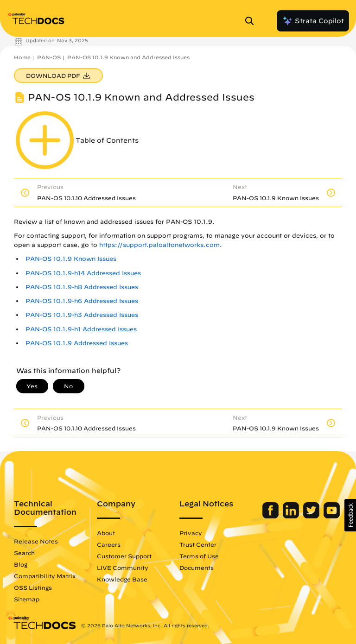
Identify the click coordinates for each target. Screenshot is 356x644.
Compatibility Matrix (45, 576)
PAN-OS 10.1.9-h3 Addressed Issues (82, 315)
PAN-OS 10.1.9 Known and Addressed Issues (128, 57)
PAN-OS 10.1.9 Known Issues (71, 259)
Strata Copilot (313, 21)
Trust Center (198, 544)
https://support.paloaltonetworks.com (159, 245)
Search (24, 553)
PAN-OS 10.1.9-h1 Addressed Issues (81, 329)
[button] (350, 515)
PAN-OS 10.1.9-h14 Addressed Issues (83, 273)
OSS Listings (33, 587)
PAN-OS (49, 57)
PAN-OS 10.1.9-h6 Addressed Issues (82, 301)
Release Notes (36, 541)
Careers (109, 544)
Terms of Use (199, 556)
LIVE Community (123, 568)
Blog (21, 564)
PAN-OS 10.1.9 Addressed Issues (77, 343)
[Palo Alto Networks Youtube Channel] (332, 516)
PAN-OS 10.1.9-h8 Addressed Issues (82, 287)
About (106, 533)
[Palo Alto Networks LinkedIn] (292, 516)
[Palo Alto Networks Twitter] (312, 516)
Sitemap (27, 599)
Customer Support (124, 556)
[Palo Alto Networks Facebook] (271, 516)
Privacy (191, 533)
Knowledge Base (122, 579)
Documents (197, 568)
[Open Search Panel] (252, 21)
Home (22, 57)
